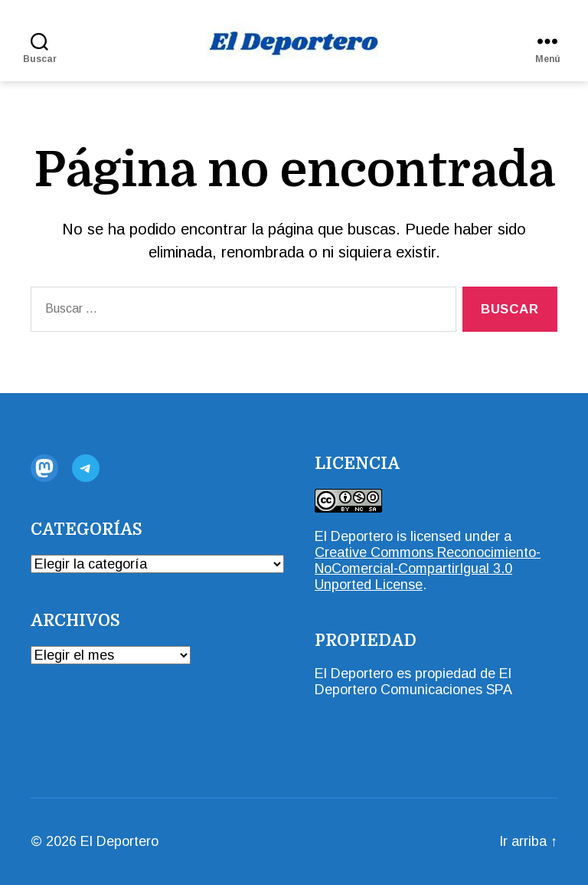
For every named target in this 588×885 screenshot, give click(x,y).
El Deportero (354, 536)
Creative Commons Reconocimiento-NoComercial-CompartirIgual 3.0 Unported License (428, 569)
